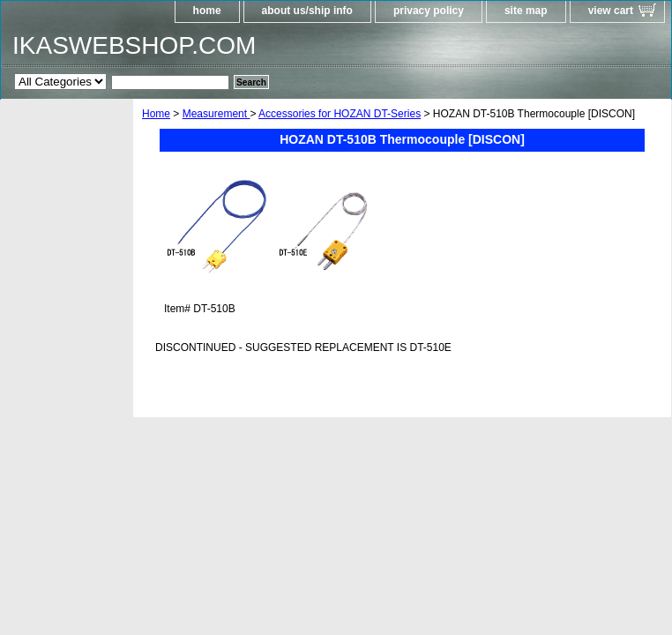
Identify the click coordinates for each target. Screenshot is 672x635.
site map (526, 11)
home (207, 11)
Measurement (217, 114)
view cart (611, 11)
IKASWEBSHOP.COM (134, 45)
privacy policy (429, 11)
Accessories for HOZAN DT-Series (340, 114)
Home (156, 114)
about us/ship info (307, 11)
